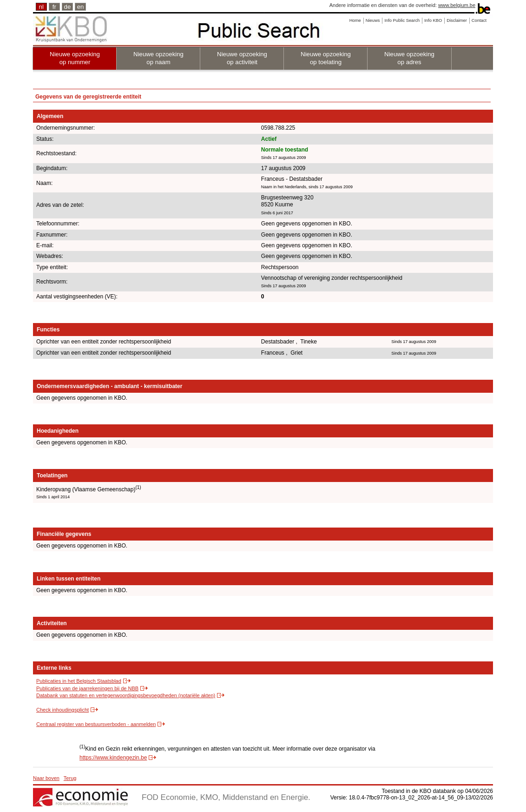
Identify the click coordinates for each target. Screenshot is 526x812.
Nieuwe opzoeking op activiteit (242, 58)
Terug (70, 778)
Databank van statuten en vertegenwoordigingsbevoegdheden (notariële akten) (126, 695)
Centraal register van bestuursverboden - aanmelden (96, 724)
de (68, 7)
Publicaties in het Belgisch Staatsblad (79, 681)
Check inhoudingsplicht (62, 710)
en (81, 7)
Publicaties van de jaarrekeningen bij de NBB (87, 688)
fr (54, 7)
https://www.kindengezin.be (113, 758)
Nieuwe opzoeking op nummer (75, 58)
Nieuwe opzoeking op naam (158, 58)
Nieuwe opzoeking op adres (409, 58)
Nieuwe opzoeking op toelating (326, 58)
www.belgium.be (457, 5)
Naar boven (46, 778)
